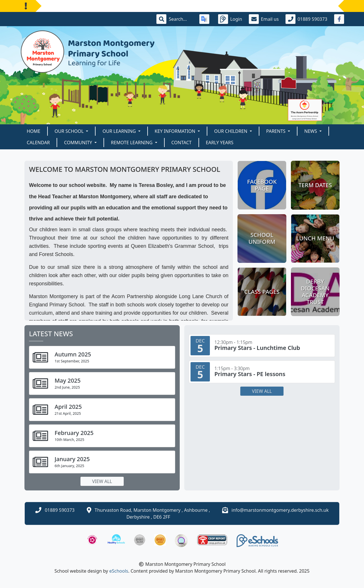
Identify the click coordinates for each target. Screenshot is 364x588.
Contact (182, 143)
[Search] (181, 19)
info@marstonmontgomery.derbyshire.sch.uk (280, 510)
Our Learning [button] (120, 131)
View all (102, 481)
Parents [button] (276, 131)
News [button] (311, 131)
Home (34, 131)
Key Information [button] (176, 131)
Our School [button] (70, 131)
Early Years (220, 143)
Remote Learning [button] (132, 143)
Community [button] (79, 143)
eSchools (119, 571)
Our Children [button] (231, 131)
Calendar (38, 143)
